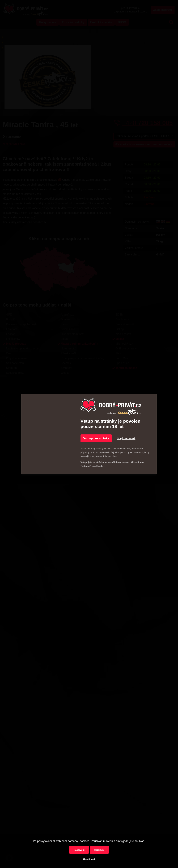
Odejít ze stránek (126, 438)
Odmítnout (89, 859)
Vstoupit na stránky (96, 438)
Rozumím (99, 850)
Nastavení (79, 850)
